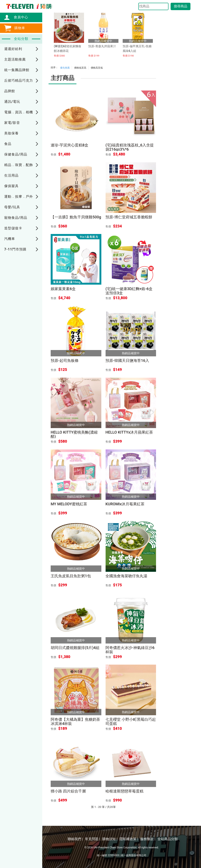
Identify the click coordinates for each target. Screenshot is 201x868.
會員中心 (19, 17)
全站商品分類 (168, 839)
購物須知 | (110, 839)
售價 (53, 155)
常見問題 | (92, 839)
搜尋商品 (181, 6)
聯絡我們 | (75, 839)
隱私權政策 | (129, 839)
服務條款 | (148, 839)
